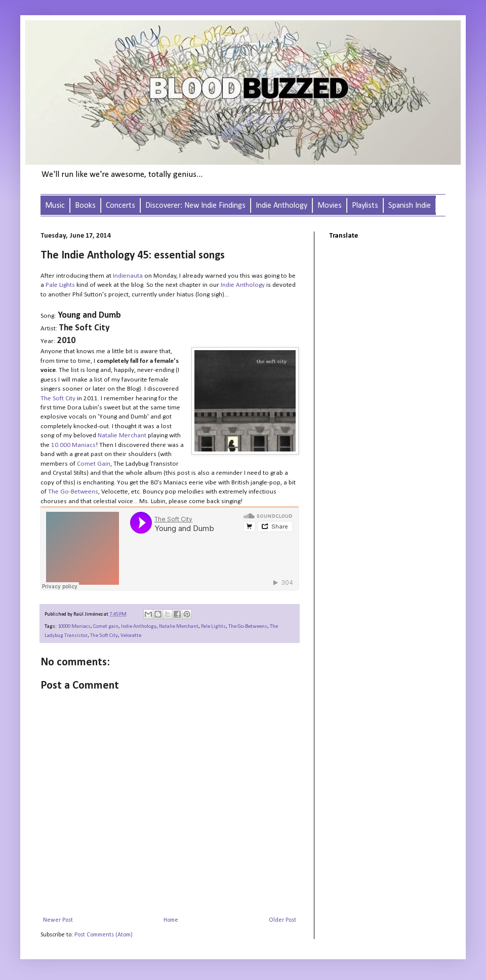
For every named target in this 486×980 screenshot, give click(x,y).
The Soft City (104, 636)
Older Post (282, 920)
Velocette (131, 636)
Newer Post (58, 920)
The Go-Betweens (248, 627)
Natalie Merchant (179, 627)
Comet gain (106, 627)
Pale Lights (60, 285)
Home (171, 920)
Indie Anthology (139, 627)
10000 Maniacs (74, 627)
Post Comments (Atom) (104, 935)
